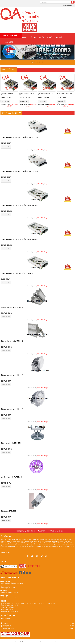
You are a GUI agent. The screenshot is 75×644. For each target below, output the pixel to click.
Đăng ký (72, 5)
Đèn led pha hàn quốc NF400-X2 (12, 341)
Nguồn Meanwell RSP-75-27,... (27, 94)
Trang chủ (20, 531)
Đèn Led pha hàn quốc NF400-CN (12, 307)
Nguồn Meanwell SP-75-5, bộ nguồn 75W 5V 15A (18, 273)
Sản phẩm (42, 531)
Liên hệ (59, 37)
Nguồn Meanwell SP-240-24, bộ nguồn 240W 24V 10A (19, 137)
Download (9, 42)
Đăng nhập (66, 5)
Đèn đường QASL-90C (8, 511)
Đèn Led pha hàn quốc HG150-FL (12, 409)
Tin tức (50, 37)
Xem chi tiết (5, 101)
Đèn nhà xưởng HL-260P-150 (11, 443)
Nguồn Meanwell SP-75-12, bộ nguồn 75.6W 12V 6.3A (19, 239)
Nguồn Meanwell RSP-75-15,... (64, 94)
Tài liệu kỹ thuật (37, 37)
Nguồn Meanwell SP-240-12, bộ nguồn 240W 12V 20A (19, 171)
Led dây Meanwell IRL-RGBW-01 (12, 477)
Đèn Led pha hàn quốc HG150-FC (12, 375)
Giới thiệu (31, 531)
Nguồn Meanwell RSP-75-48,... (8, 94)
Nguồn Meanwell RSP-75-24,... (46, 94)
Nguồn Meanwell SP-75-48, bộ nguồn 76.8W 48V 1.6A (19, 205)
